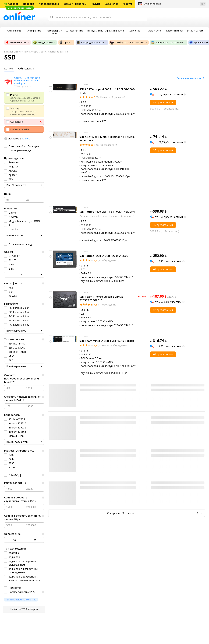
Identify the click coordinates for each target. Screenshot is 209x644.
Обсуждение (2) (109, 145)
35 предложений (163, 150)
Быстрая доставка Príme (167, 43)
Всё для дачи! (43, 43)
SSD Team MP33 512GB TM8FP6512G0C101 (107, 341)
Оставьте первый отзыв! (94, 216)
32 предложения (163, 310)
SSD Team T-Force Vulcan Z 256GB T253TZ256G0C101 (101, 298)
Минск (26, 138)
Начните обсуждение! (112, 97)
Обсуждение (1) (110, 260)
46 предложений (163, 225)
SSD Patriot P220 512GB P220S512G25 (104, 256)
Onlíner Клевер (152, 4)
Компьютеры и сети (35, 52)
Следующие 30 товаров (121, 513)
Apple (64, 43)
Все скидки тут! (16, 43)
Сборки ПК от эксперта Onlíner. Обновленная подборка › (27, 80)
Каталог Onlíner (13, 52)
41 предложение (163, 102)
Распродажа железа (90, 43)
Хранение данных (58, 52)
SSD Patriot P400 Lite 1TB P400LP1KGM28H (107, 212)
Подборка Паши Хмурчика (127, 43)
